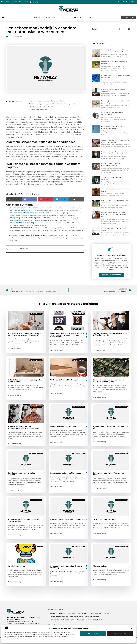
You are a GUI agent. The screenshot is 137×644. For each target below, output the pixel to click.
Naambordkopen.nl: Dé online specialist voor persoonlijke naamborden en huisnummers (67, 335)
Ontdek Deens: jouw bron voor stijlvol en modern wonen (25, 381)
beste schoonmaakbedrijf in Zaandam (26, 117)
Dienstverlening (15, 37)
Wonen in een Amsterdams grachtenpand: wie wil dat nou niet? (23, 427)
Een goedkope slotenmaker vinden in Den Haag (66, 567)
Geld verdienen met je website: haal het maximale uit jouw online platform (76, 620)
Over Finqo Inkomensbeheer (23, 228)
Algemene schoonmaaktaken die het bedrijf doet (46, 101)
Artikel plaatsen (95, 613)
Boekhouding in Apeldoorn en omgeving (68, 520)
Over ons (64, 17)
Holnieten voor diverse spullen (63, 426)
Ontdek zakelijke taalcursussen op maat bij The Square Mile (110, 334)
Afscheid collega (100, 566)
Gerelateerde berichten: (39, 110)
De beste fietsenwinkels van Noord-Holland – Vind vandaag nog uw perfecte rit (115, 214)
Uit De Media (50, 17)
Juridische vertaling (16, 566)
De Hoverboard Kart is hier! (104, 520)
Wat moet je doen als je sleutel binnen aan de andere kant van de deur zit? (24, 334)
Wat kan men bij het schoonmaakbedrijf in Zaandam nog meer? (52, 104)
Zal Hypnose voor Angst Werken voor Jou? (109, 474)
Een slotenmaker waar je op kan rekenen (22, 474)
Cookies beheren (120, 634)
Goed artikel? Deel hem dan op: (42, 107)
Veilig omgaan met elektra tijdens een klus (29, 218)
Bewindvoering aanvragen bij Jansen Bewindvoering (24, 520)
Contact (89, 17)
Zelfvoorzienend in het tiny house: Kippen (29, 235)
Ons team (77, 17)
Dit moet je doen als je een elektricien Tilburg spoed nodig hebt (109, 381)
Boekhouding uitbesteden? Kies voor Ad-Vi (29, 213)
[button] (132, 628)
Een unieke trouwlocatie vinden (24, 208)
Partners (37, 17)
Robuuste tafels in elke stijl (22, 223)
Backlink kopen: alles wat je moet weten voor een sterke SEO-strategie (74, 617)
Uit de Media (82, 613)
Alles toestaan (93, 634)
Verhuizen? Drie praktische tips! (64, 380)
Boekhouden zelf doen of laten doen (66, 473)
